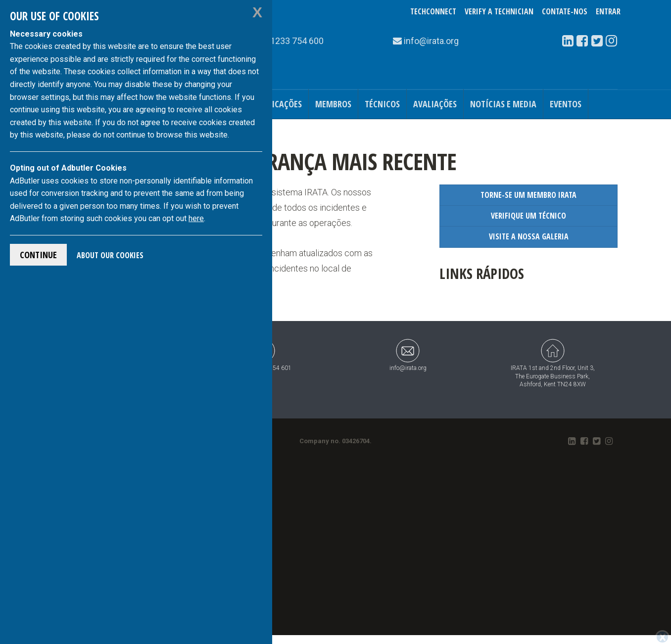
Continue (38, 255)
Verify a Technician (499, 11)
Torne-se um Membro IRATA (528, 195)
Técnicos (382, 104)
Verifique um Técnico (528, 216)
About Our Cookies (110, 255)
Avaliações (435, 104)
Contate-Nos (565, 11)
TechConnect (433, 11)
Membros (333, 104)
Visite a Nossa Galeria (529, 236)
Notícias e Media (503, 104)
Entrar (608, 11)
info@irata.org (408, 355)
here (196, 218)
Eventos (566, 104)
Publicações (278, 104)
